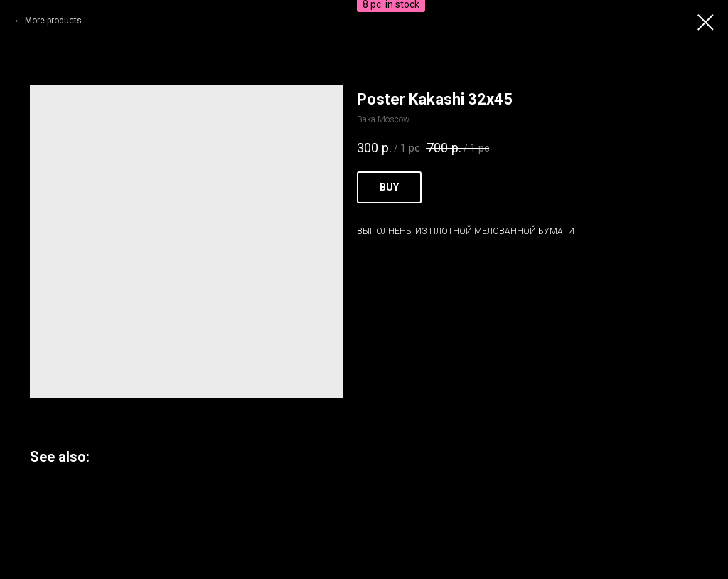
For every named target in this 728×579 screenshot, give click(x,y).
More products (53, 21)
